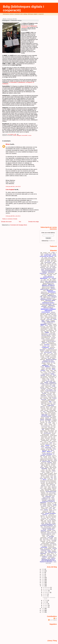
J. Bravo (54, 422)
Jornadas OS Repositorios (45, 436)
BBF (51, 280)
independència (53, 414)
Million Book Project (53, 467)
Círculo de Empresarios (50, 330)
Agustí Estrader (48, 260)
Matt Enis (43, 465)
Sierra (55, 526)
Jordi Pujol (54, 433)
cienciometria (43, 330)
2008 (43, 612)
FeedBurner (52, 241)
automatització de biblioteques (47, 278)
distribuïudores (49, 368)
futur (50, 402)
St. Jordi (52, 532)
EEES (55, 375)
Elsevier (48, 379)
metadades (47, 467)
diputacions (54, 367)
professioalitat (44, 500)
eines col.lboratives (44, 376)
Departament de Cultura (48, 361)
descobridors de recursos (48, 362)
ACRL (55, 257)
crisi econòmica (48, 352)
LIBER (52, 447)
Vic (55, 553)
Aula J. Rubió (49, 275)
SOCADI (44, 529)
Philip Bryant (43, 493)
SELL (50, 523)
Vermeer (52, 553)
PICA (47, 493)
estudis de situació (45, 385)
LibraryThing (48, 448)
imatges (46, 413)
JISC (43, 430)
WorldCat (45, 557)
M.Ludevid (50, 458)
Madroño (54, 458)
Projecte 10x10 (50, 503)
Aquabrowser (43, 267)
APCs (48, 266)
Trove (47, 541)
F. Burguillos (54, 389)
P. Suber (45, 487)
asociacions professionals (50, 270)
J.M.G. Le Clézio (44, 427)
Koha (51, 440)
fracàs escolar (50, 396)
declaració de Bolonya (51, 359)
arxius (43, 270)
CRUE (45, 354)
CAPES (48, 318)
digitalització (45, 365)
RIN (46, 516)
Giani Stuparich (47, 404)
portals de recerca (52, 495)
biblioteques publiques (48, 308)
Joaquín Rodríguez (51, 431)
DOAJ (47, 369)
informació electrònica (46, 416)
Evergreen (47, 387)
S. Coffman (52, 518)
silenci (42, 527)
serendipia (54, 523)
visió (45, 555)
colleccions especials (46, 335)
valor (46, 552)
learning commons (49, 444)
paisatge (45, 488)
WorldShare (44, 558)
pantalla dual (54, 488)
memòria (54, 466)
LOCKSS (53, 453)
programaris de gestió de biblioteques (47, 502)
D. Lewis (47, 357)
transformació (43, 541)
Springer (54, 530)
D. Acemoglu (54, 356)
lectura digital (53, 445)
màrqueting (50, 463)
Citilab (51, 332)
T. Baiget (48, 535)
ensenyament (44, 380)
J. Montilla (50, 425)
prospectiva (49, 504)
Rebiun (42, 510)
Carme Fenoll (49, 319)
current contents (46, 355)
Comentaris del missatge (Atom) (19, 225)
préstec (53, 497)
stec (55, 532)
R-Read (49, 506)
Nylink (45, 478)
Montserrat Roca (48, 471)
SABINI (42, 521)
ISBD (49, 421)
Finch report (50, 393)
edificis (52, 374)
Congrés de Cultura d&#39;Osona (48, 340)
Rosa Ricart (54, 517)
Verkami (48, 553)
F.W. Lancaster (49, 390)
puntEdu (45, 505)
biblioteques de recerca (46, 299)
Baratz (45, 280)
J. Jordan (45, 424)
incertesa (42, 414)
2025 (43, 571)
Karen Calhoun (47, 438)
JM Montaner (47, 430)
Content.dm (44, 346)
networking (47, 476)
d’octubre (46, 591)
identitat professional (50, 412)
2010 (43, 609)
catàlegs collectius (51, 322)
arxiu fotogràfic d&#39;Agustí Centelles (48, 269)
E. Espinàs (53, 372)
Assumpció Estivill (51, 273)
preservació (48, 496)
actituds (46, 258)
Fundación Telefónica (44, 402)
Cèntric (55, 327)
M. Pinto (49, 457)
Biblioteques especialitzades (46, 304)
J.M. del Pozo (53, 426)
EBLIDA (54, 373)
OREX (47, 485)
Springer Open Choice (45, 532)
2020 (43, 576)
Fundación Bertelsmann (51, 399)
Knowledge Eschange (45, 440)
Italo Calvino (43, 422)
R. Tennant (47, 507)
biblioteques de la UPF (51, 298)
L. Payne (45, 442)
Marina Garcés (54, 461)
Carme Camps (43, 319)
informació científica (52, 415)
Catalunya (50, 324)
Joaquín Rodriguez (43, 431)
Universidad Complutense (50, 542)
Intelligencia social (48, 419)
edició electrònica (46, 374)
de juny (45, 596)
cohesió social (53, 333)
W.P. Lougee (49, 556)
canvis (45, 318)
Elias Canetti (51, 378)
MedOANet (46, 466)
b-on (42, 280)
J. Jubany (54, 424)
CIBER (55, 329)
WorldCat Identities (51, 557)
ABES (42, 255)
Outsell (42, 487)
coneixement (53, 339)
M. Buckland (48, 455)
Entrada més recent (6, 222)
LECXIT (43, 447)
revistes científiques (50, 513)
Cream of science (53, 351)
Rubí (48, 518)
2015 (43, 579)
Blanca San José (53, 313)
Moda (49, 470)
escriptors (43, 381)
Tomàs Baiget (54, 540)
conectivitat (48, 339)
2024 (43, 573)
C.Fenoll (55, 316)
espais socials (49, 381)
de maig (45, 600)
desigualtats (44, 363)
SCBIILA (53, 522)
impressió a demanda (52, 413)
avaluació (54, 278)
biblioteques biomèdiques (45, 293)
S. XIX (47, 520)
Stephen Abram (43, 533)
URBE (55, 550)
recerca (46, 510)
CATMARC (54, 324)
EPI (49, 380)
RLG (42, 517)
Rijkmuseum (43, 516)
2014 (43, 581)
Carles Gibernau (53, 318)
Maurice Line (48, 465)
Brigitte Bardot (48, 315)
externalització (43, 389)
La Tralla (49, 442)
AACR (51, 254)
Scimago (43, 523)
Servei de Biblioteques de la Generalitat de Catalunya (48, 525)
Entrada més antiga (34, 222)
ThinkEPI (51, 539)
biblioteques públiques (48, 309)
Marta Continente (47, 464)
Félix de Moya (46, 392)
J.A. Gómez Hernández (45, 426)
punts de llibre (50, 505)
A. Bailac (53, 253)
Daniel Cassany (44, 358)
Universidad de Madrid (45, 544)
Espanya (46, 382)
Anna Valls (51, 265)
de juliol (45, 594)
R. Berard (53, 506)
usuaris (49, 551)
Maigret (55, 459)
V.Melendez (54, 551)
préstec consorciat (46, 498)
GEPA (54, 403)
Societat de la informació (48, 530)
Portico (43, 497)
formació (54, 395)
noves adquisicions (46, 477)
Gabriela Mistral (44, 403)
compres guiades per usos (46, 338)
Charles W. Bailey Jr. (44, 329)
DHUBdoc (48, 363)
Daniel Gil (49, 358)
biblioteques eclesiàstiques (48, 302)
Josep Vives (50, 437)
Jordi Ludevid (51, 432)
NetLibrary (43, 476)
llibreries (52, 450)
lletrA (49, 450)
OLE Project (43, 482)
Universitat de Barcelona (48, 545)
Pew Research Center (51, 492)
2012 (43, 584)
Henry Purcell (43, 408)
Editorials (43, 375)
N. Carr (52, 472)
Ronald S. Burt (48, 517)
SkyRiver (54, 528)
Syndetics (43, 535)
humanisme (46, 410)
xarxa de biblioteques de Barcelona (49, 559)
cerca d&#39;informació (45, 328)
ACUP (49, 258)
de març (45, 604)
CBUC (42, 325)
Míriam (8, 144)
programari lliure (51, 500)
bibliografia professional (51, 282)
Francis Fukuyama (44, 397)
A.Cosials (47, 254)
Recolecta (51, 510)
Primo (50, 499)
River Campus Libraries (52, 516)
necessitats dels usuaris (52, 475)
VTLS (54, 555)
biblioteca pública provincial (48, 289)
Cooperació (45, 347)
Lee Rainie (47, 447)
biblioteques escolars (48, 303)
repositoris (50, 512)
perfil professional (53, 491)
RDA (54, 509)
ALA (45, 261)
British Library (54, 315)
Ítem (46, 422)
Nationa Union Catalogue (48, 473)
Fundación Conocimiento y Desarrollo (48, 401)
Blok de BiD (43, 315)
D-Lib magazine (48, 356)
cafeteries (42, 317)
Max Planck (53, 465)
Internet (42, 420)
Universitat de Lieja (51, 546)
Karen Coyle (53, 438)
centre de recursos (50, 327)
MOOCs (54, 471)
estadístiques (52, 382)
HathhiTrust (43, 407)
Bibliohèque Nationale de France (48, 283)
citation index (46, 332)
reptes (54, 512)
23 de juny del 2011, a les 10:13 (13, 187)
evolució (51, 387)
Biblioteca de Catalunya (48, 286)
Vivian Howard (49, 555)
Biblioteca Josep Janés (46, 288)
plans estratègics (52, 493)
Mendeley (42, 467)
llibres (44, 451)
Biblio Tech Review (44, 281)
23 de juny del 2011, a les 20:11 (13, 216)
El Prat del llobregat (51, 376)
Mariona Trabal (44, 463)
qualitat (55, 505)
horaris (55, 408)
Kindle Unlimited (53, 439)
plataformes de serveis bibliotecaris (47, 494)
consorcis (47, 345)
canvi (42, 318)
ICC (41, 411)
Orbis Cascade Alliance (50, 483)
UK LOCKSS (54, 541)
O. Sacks (49, 478)
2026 (43, 569)
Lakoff (51, 443)
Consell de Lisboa (51, 342)
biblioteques (52, 292)
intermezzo (54, 419)
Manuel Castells (46, 461)
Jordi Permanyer (47, 433)
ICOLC (44, 411)
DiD (52, 363)
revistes (42, 513)
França (55, 396)
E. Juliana (46, 373)
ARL (50, 267)
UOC (52, 550)
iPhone (46, 421)
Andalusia (49, 264)
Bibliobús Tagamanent (52, 281)
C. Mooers (45, 316)
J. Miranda (46, 425)
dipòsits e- (48, 367)
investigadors (48, 420)
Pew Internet (43, 492)
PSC (53, 504)
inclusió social (47, 414)
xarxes (55, 562)
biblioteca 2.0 (51, 284)
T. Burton (52, 535)
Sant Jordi (49, 521)
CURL (52, 353)
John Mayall (46, 432)
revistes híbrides (51, 515)
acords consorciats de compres (48, 256)
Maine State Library (43, 460)
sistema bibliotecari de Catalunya (50, 527)
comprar (54, 336)
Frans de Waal (46, 398)
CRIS (42, 352)
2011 (43, 586)
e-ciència (44, 372)
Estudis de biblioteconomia (51, 384)
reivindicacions (44, 512)
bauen (48, 280)
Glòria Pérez (53, 404)
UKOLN (43, 542)
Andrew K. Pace (46, 265)
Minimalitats (44, 469)
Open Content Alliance (52, 482)
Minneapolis (50, 469)
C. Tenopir (50, 316)
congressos (43, 341)
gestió (42, 404)
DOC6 (50, 369)
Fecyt (42, 392)
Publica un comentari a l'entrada (10, 219)
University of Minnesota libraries (49, 549)
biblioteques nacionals (51, 307)
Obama (55, 478)
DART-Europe (43, 360)
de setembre (46, 592)
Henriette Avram (53, 407)
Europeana (42, 387)
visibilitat (42, 555)
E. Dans (48, 372)
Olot (47, 482)
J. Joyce (49, 424)
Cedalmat (51, 326)
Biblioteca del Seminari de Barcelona (48, 287)
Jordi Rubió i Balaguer (45, 434)
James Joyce (50, 427)
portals (47, 495)
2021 (43, 574)
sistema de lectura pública (46, 528)
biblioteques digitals (50, 300)
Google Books (51, 405)
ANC (45, 264)
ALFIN (48, 261)
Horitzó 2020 (44, 409)
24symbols (45, 253)
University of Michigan (48, 549)
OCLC (45, 479)
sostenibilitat (49, 530)
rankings (50, 509)
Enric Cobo (52, 379)
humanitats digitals (53, 410)
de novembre (47, 589)
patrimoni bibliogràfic (48, 489)
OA (52, 478)
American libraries (48, 263)
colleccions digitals (52, 334)
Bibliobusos (42, 282)
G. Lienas (54, 402)
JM (56, 618)
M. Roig (53, 457)
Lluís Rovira (48, 453)
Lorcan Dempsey (47, 454)
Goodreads (44, 405)
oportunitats (43, 483)
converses (53, 346)
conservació (43, 344)
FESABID (44, 393)
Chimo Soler (51, 329)
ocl (41, 480)
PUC (41, 505)
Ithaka (50, 422)
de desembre (47, 587)
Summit (53, 534)
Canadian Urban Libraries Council (50, 317)
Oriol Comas (49, 486)
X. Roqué (48, 558)
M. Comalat (45, 457)
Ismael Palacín (54, 421)
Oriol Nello (54, 486)
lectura (47, 445)
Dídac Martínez (50, 364)
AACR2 (14, 135)
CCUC (46, 325)
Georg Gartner (50, 403)
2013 (43, 583)
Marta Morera (54, 464)
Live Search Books (49, 449)
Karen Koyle (43, 439)
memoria (50, 466)
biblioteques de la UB (47, 297)
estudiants (42, 384)
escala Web (52, 380)
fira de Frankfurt (49, 395)
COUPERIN (47, 351)
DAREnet (54, 358)
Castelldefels (53, 321)
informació (44, 415)
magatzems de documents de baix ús (47, 459)
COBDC (47, 333)
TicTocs (44, 540)
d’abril (45, 602)
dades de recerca (53, 357)
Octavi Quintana (50, 480)
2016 (43, 578)
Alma (52, 261)
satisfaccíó (49, 522)
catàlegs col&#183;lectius (48, 323)
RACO (51, 507)
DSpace (52, 370)
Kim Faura (48, 439)
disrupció (43, 368)
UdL (50, 541)
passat (42, 489)
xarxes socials (48, 563)
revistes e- (45, 515)
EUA (51, 385)
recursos (55, 510)
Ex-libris (55, 387)
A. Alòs (49, 253)
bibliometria (45, 285)
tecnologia (51, 536)
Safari (45, 521)
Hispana (47, 408)
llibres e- (49, 451)
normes (30, 135)
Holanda (51, 408)
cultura (48, 353)
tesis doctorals (46, 539)
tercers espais (50, 538)
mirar (47, 470)
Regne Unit (52, 511)
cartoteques (47, 321)
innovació (47, 418)
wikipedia (55, 556)
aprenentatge (53, 266)
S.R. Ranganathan (52, 520)
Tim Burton (48, 540)
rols (44, 517)
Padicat (49, 487)
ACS (42, 258)
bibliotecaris (50, 290)
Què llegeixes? (44, 506)
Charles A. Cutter (53, 328)
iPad (43, 421)
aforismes (53, 258)
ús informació (44, 551)
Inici (20, 222)
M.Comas (45, 458)
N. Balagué (48, 472)
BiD (48, 313)
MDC (42, 466)
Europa (54, 386)
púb (55, 504)
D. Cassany (43, 357)
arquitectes (54, 267)
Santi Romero (44, 522)
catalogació (19, 135)
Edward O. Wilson (49, 375)
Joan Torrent (53, 430)
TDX (47, 536)
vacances (42, 552)
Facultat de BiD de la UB (50, 391)
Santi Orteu (54, 521)
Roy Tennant (44, 518)
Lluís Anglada (10, 190)
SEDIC (46, 523)
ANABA (54, 263)
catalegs (43, 322)
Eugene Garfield (48, 386)
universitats (44, 547)
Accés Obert (48, 255)
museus (43, 472)
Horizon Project (49, 409)
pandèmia (49, 488)
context (48, 346)
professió (53, 499)
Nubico (52, 477)
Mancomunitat (50, 460)
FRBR (50, 398)
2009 (41, 253)
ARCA (47, 267)
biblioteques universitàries (47, 311)
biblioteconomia (44, 292)
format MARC (25, 135)
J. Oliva (54, 425)
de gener (45, 607)
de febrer (46, 605)
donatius (48, 370)
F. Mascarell (43, 390)
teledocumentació (43, 538)
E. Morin (50, 373)
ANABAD (42, 264)
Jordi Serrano (53, 434)
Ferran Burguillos (53, 392)
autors (50, 279)
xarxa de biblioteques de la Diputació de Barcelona (48, 561)
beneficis (54, 280)
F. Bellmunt (49, 389)
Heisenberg (48, 407)
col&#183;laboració (44, 334)
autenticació (50, 276)
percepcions (47, 491)
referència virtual (45, 511)
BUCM (41, 316)
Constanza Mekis (53, 345)
